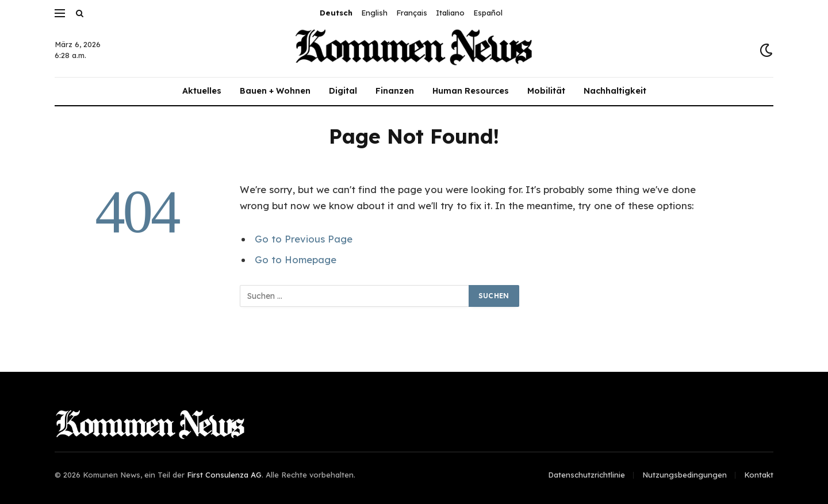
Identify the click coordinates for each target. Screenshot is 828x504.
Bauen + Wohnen (275, 91)
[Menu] (60, 13)
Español (488, 13)
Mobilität (546, 91)
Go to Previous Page (304, 239)
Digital (343, 91)
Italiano (450, 13)
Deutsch (336, 13)
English (374, 13)
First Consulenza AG (224, 475)
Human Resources (471, 91)
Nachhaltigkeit (615, 91)
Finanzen (395, 91)
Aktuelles (202, 91)
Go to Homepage (296, 259)
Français (412, 13)
